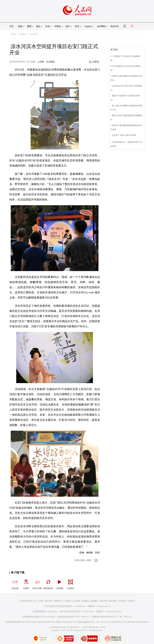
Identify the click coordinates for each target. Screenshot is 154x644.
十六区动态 (34, 34)
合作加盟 (76, 601)
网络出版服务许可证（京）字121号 (92, 622)
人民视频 (59, 583)
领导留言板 (48, 583)
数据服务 (95, 601)
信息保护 (122, 601)
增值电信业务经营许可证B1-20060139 (73, 617)
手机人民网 (37, 583)
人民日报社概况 (26, 601)
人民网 (13, 34)
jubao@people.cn (103, 606)
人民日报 (15, 583)
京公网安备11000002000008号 (136, 622)
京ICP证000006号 (116, 622)
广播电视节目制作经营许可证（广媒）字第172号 (112, 617)
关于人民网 (38, 601)
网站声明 (104, 601)
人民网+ (26, 583)
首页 (12, 26)
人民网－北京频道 (46, 62)
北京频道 (22, 34)
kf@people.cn (53, 611)
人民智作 (70, 583)
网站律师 (113, 601)
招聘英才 (58, 601)
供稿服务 (85, 601)
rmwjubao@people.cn (114, 611)
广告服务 (67, 601)
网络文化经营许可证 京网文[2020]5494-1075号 (57, 622)
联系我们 (131, 601)
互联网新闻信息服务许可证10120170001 (39, 617)
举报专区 (115, 26)
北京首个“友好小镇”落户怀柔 (124, 135)
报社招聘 (49, 601)
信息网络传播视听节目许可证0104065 (21, 622)
